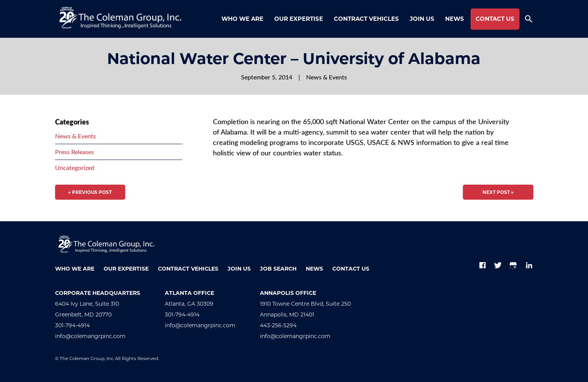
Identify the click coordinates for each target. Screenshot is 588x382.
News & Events (327, 77)
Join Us (422, 19)
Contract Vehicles (366, 19)
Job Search (278, 269)
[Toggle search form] (529, 19)
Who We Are (242, 19)
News (455, 19)
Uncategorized (75, 167)
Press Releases (75, 152)
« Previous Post (90, 192)
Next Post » (498, 192)
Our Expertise (299, 19)
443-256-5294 (278, 325)
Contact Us (495, 19)
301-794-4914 (72, 325)
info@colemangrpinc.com (90, 336)
